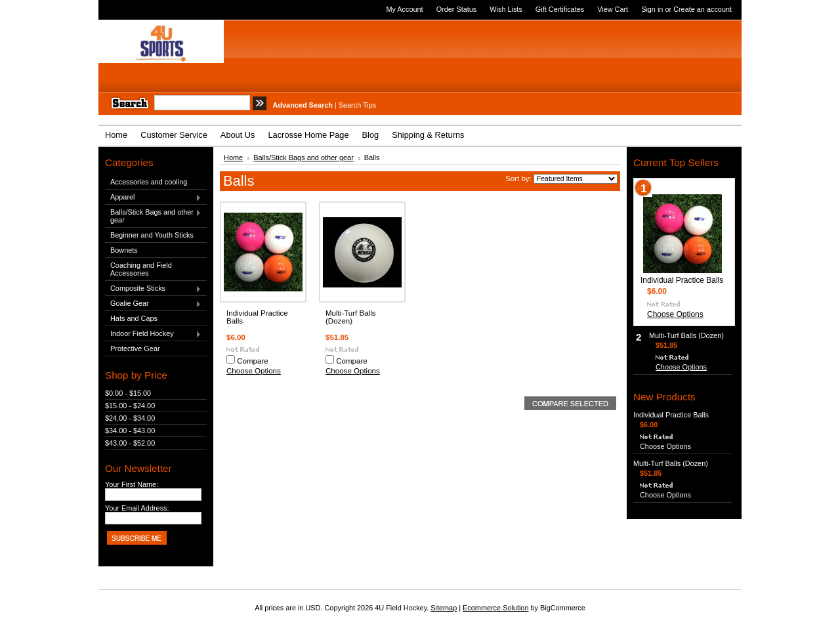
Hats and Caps (134, 318)
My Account (404, 9)
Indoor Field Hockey (153, 334)
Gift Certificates (560, 9)
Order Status (457, 9)
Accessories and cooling (149, 182)
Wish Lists (506, 9)
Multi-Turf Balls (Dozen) (351, 317)
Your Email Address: (137, 508)
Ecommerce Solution (495, 608)
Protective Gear (135, 348)
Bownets (124, 250)
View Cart (613, 9)
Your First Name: (132, 484)
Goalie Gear (153, 304)
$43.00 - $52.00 (130, 443)
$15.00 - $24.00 (130, 406)
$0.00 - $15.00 (128, 393)
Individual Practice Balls (682, 280)
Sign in (652, 9)
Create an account (703, 9)
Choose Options (254, 371)
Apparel (153, 198)
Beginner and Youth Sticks (152, 235)
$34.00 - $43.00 (130, 431)
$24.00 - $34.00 (130, 418)
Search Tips (357, 105)
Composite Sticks (153, 289)
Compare (253, 361)
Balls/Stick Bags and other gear (153, 216)
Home (233, 158)
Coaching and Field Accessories (141, 269)
